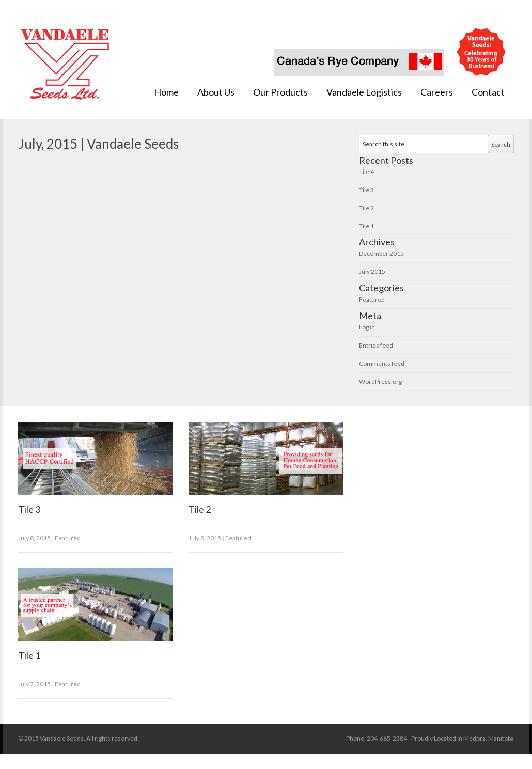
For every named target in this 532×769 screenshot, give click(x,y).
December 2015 (381, 253)
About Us (216, 92)
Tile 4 (366, 172)
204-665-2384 (387, 738)
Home (166, 92)
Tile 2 (366, 208)
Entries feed (376, 345)
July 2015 (372, 271)
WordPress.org (380, 381)
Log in (367, 327)
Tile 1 (366, 226)
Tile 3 (366, 190)
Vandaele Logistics (364, 92)
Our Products (280, 92)
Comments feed (382, 363)
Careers (437, 92)
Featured (372, 299)
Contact (488, 92)
